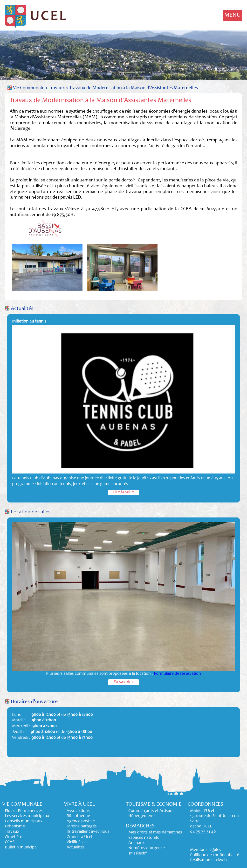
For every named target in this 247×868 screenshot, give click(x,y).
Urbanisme (15, 826)
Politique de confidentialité (215, 855)
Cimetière (14, 837)
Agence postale (81, 821)
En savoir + (123, 682)
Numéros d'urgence (147, 848)
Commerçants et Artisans (151, 811)
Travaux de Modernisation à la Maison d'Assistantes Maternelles (134, 88)
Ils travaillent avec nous (88, 832)
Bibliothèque (78, 816)
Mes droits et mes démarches (155, 832)
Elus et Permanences (24, 811)
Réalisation (200, 860)
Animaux (137, 843)
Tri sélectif (137, 854)
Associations (78, 811)
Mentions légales (206, 850)
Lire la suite (123, 492)
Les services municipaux (27, 816)
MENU (233, 15)
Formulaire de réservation (177, 674)
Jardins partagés (82, 826)
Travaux (57, 88)
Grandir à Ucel (79, 837)
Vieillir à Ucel (78, 842)
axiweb (220, 860)
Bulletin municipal (21, 847)
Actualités (22, 309)
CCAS (10, 842)
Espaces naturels (144, 838)
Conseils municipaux (24, 821)
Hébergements (142, 816)
